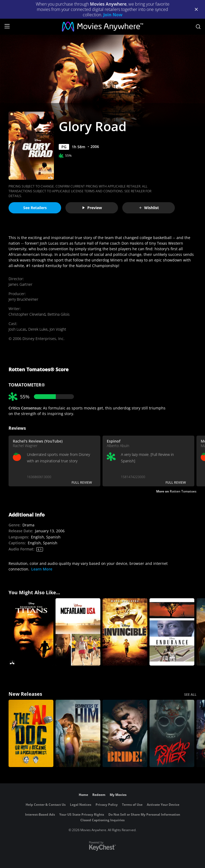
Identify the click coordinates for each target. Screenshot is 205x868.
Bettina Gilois (59, 314)
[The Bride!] (125, 733)
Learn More (42, 569)
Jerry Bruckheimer (23, 299)
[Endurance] (172, 632)
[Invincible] (125, 632)
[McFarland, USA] (78, 632)
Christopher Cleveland (27, 314)
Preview (92, 208)
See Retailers (35, 208)
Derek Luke (38, 329)
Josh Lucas (17, 329)
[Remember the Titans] (31, 632)
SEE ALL (190, 695)
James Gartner (20, 284)
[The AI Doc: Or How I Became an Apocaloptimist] (31, 733)
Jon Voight (58, 329)
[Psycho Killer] (172, 733)
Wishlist (149, 208)
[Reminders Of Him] (78, 733)
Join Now (113, 15)
